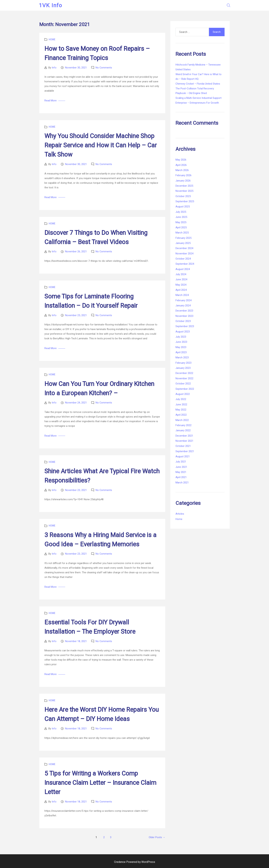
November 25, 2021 (76, 315)
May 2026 (181, 160)
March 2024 (182, 295)
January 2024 (183, 306)
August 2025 (183, 207)
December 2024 (184, 248)
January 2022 (183, 430)
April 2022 (181, 415)
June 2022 (181, 404)
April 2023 (181, 352)
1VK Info (51, 5)
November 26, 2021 (76, 251)
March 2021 (182, 483)
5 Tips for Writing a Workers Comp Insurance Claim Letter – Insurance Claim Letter (100, 783)
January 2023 (183, 368)
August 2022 (183, 394)
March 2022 (182, 420)
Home (52, 39)
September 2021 (185, 451)
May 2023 (181, 347)
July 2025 (181, 212)
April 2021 (181, 477)
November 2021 (184, 441)
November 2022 (184, 378)
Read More (51, 101)
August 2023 (183, 332)
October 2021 (183, 446)
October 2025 (183, 196)
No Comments (104, 68)
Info (54, 68)
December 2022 (184, 373)
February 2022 (183, 425)
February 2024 (183, 300)
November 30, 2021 (76, 68)
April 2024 (181, 290)
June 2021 (181, 467)
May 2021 (181, 472)
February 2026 (183, 175)
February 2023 (183, 363)
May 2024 (181, 285)
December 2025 (184, 186)
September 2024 (185, 264)
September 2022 (185, 389)
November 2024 (184, 254)
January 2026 (183, 181)
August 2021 (183, 456)
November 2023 (184, 316)
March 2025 (182, 233)
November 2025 (184, 191)
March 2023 (182, 357)
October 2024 (183, 259)
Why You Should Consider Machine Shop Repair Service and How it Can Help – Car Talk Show (101, 145)
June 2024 (181, 279)
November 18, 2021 (76, 641)
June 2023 (181, 342)
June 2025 (181, 217)
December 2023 (184, 311)
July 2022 (181, 399)
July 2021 (181, 462)
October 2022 (183, 384)
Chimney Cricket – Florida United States (198, 84)
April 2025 (181, 227)
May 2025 (181, 222)
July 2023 (181, 337)
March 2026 (182, 170)
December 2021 (184, 436)
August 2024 (183, 269)
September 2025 (185, 201)
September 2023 (185, 326)
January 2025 (183, 243)
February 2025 (183, 238)
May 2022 (181, 410)
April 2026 (181, 165)
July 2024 (181, 274)
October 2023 (183, 321)
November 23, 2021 (76, 490)
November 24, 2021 (76, 403)
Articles (180, 514)
